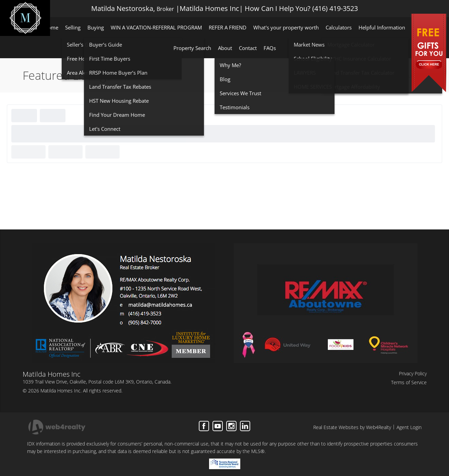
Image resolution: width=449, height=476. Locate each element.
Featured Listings (406, 76)
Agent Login (409, 427)
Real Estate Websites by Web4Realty (352, 427)
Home (376, 76)
